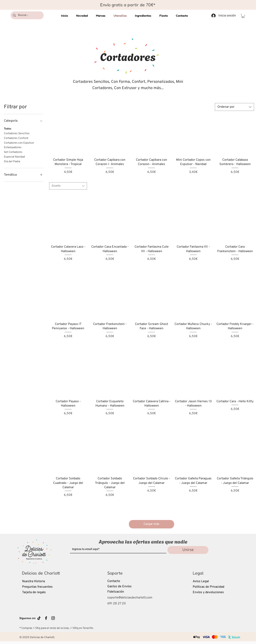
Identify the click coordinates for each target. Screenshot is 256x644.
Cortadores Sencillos (17, 133)
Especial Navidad (14, 157)
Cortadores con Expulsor (19, 143)
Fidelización (116, 592)
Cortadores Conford (16, 138)
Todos (8, 129)
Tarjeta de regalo (34, 592)
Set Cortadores (13, 152)
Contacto (114, 581)
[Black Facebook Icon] (46, 618)
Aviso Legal (201, 581)
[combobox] (234, 107)
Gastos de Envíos (119, 587)
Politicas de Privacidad (209, 587)
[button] (243, 16)
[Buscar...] (27, 15)
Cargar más (152, 524)
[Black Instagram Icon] (53, 618)
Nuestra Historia (33, 581)
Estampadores (13, 147)
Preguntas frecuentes (37, 587)
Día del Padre (12, 161)
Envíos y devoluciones (208, 592)
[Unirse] (188, 550)
